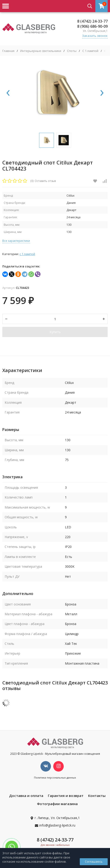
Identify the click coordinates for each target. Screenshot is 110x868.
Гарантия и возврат (66, 796)
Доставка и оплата (26, 796)
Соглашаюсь (94, 862)
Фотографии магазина (57, 804)
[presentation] (8, 93)
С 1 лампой (90, 51)
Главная (8, 51)
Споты (72, 51)
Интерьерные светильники (41, 51)
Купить (55, 332)
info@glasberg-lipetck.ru (57, 825)
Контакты (97, 796)
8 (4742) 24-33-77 (92, 21)
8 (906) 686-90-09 (92, 26)
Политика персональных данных (55, 777)
